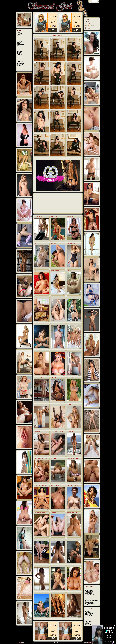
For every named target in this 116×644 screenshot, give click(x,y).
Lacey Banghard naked (55, 270)
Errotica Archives (20, 40)
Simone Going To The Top (90, 596)
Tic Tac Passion (88, 625)
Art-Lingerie (19, 35)
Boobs (48, 241)
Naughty (63, 348)
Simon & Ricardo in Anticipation (40, 512)
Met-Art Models (20, 49)
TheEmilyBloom (20, 67)
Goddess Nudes (20, 46)
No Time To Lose (88, 615)
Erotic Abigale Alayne (89, 593)
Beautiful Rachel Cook (71, 243)
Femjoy (18, 43)
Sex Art (18, 59)
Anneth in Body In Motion (90, 598)
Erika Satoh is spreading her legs (73, 458)
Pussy (80, 295)
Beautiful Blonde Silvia (89, 591)
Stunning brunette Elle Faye (72, 566)
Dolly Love (37, 539)
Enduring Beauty (54, 512)
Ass (48, 402)
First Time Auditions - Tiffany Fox (57, 432)
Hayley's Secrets (20, 47)
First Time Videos (20, 45)
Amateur (47, 429)
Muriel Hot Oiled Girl (54, 324)
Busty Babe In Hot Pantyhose (40, 297)
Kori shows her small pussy (90, 604)
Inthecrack (19, 48)
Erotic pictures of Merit (39, 593)
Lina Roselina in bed (89, 590)
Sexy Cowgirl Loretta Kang (90, 588)
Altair (36, 270)
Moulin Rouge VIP (54, 351)
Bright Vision (87, 610)
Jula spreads (53, 297)
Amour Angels (20, 33)
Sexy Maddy (69, 405)
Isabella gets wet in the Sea (90, 597)
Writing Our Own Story (89, 613)
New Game (87, 611)
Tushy (18, 68)
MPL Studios (19, 52)
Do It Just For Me (88, 618)
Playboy (18, 56)
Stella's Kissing (70, 270)
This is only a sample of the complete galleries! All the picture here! (58, 159)
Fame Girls (19, 42)
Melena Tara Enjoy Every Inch (72, 512)
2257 (58, 643)
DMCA (55, 643)
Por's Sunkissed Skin (89, 603)
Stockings (79, 241)
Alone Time (37, 243)
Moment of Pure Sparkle (55, 566)
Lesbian (80, 348)
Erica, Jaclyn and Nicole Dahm (56, 593)
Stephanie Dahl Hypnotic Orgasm (41, 485)
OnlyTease (19, 53)
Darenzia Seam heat (58, 35)
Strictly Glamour (20, 61)
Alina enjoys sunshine (71, 432)
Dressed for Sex (70, 216)
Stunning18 (19, 62)
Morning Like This (88, 594)
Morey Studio (20, 51)
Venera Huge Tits (70, 378)
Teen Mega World (20, 63)
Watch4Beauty (20, 69)
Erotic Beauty (20, 39)
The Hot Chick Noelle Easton (90, 595)
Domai (18, 38)
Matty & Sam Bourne (89, 617)
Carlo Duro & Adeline (89, 616)
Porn (48, 348)
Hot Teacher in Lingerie (55, 378)
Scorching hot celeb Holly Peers (40, 566)
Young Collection (70, 324)
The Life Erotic (20, 66)
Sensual (47, 268)
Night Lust (87, 623)
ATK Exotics (19, 36)
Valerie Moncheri (54, 216)
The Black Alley (20, 65)
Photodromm (19, 55)
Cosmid (18, 37)
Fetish (64, 590)
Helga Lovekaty (70, 593)
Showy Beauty (20, 60)
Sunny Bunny (87, 605)
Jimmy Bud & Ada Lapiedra (90, 619)
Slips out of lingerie (70, 539)
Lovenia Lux (53, 405)
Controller (87, 622)
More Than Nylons (20, 50)
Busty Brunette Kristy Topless (72, 485)
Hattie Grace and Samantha (90, 589)
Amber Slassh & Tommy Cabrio (91, 612)
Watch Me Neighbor (38, 216)
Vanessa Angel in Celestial (39, 351)
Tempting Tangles (88, 621)
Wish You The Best (70, 297)
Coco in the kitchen (38, 405)
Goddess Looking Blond (39, 378)
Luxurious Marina (38, 432)
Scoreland (19, 58)
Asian (80, 483)
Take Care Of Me (88, 620)
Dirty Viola (37, 324)
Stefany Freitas (54, 539)
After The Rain (53, 458)
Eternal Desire (20, 41)
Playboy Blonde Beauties (71, 351)
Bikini (64, 241)
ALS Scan (19, 32)
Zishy (18, 70)
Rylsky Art (19, 57)
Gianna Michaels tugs (55, 243)
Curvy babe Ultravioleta (89, 599)
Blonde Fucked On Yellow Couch (41, 458)
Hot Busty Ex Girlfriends (55, 485)
